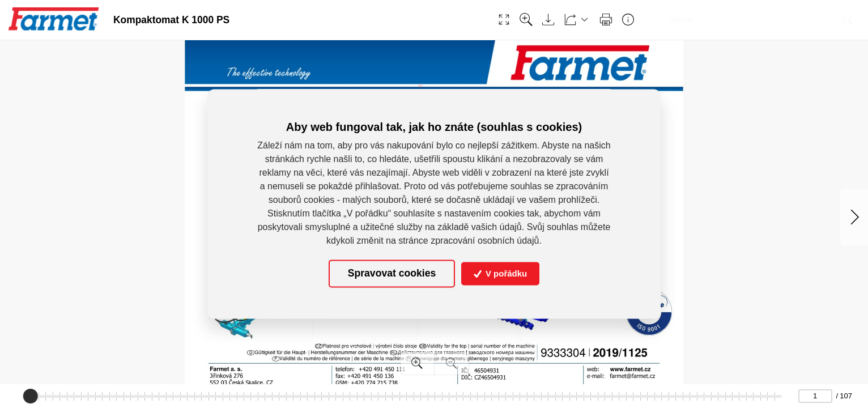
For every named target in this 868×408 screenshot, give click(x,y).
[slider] (31, 396)
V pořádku (501, 273)
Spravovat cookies (392, 274)
